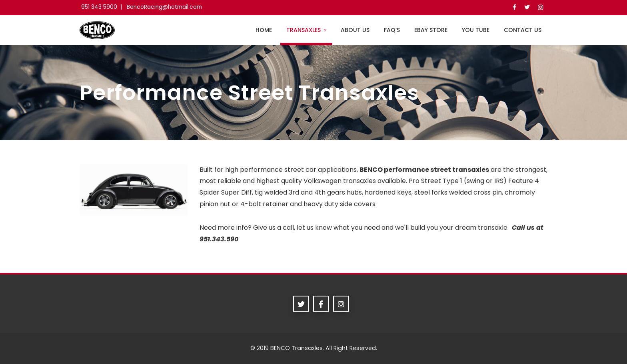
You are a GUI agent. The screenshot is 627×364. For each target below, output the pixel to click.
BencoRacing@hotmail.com (164, 7)
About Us (355, 30)
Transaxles (307, 30)
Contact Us (523, 30)
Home (264, 30)
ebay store (431, 30)
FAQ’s (392, 30)
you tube (476, 30)
